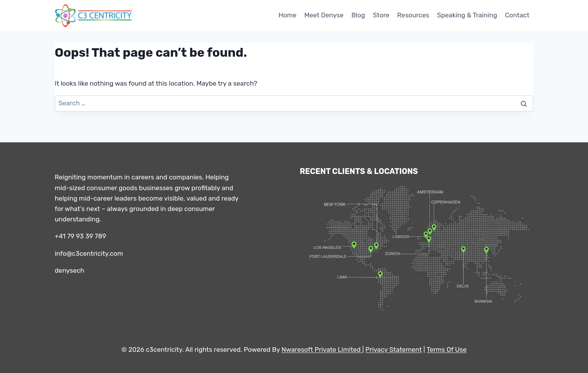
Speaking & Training (467, 15)
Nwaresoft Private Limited (321, 349)
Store (381, 15)
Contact (517, 15)
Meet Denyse (324, 15)
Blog (358, 15)
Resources (413, 15)
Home (288, 15)
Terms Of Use (447, 349)
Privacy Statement (393, 349)
